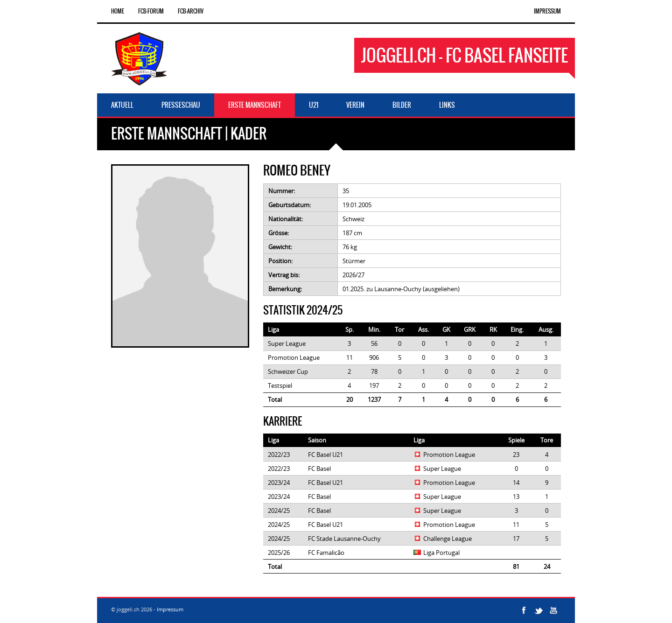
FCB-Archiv (191, 11)
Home (118, 11)
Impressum (547, 11)
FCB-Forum (151, 11)
